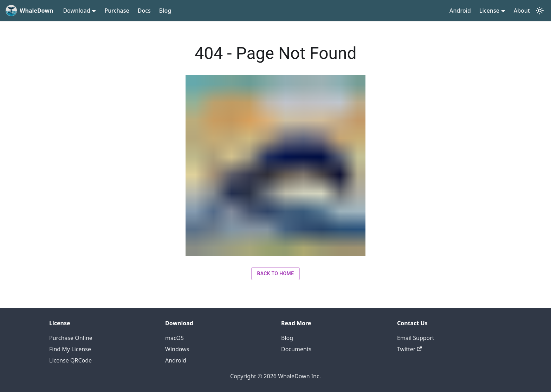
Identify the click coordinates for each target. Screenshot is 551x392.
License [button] (489, 11)
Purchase (117, 11)
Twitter (410, 349)
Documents (296, 349)
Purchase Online (71, 338)
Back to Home (275, 274)
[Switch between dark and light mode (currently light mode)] (540, 11)
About (522, 11)
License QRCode (70, 360)
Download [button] (76, 11)
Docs (144, 11)
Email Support (416, 338)
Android (460, 11)
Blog (165, 11)
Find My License (70, 349)
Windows (177, 349)
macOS (174, 338)
